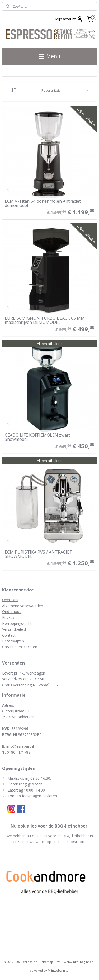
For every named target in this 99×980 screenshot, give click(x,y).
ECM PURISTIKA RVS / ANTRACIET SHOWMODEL (39, 554)
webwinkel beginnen (79, 962)
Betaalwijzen (13, 641)
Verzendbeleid (14, 629)
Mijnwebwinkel (58, 970)
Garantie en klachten (20, 647)
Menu (50, 56)
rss (58, 962)
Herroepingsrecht (17, 623)
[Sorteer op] (49, 90)
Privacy (8, 617)
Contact (9, 635)
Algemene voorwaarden (23, 606)
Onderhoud (12, 612)
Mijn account (69, 19)
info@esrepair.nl (20, 746)
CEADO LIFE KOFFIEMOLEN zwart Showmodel (37, 437)
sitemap (47, 962)
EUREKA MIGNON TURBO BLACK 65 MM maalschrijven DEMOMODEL (45, 320)
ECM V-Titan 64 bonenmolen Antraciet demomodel (43, 203)
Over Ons (10, 600)
